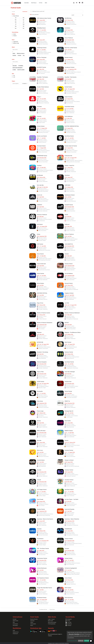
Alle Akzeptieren (88, 641)
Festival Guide (52, 610)
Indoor (15, 34)
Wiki (14, 622)
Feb (23, 18)
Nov (16, 28)
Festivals (32, 621)
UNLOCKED (15, 66)
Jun (23, 22)
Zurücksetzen (25, 12)
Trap (24, 55)
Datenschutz (16, 632)
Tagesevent (16, 42)
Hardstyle (14, 55)
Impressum (15, 634)
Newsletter (15, 625)
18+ (14, 76)
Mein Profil (50, 621)
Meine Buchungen (52, 622)
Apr (23, 20)
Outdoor (15, 36)
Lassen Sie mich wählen (72, 641)
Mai (16, 22)
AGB (14, 630)
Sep (16, 26)
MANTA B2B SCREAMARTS (17, 68)
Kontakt (15, 619)
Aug (23, 24)
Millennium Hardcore (21, 53)
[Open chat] (91, 641)
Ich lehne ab (81, 641)
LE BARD (14, 70)
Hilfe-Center (16, 621)
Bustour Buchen (34, 619)
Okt (24, 26)
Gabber (14, 53)
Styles (32, 622)
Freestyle (19, 55)
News (32, 625)
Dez (24, 28)
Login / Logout (51, 619)
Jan (16, 18)
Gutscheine (15, 624)
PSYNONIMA (21, 66)
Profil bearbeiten (52, 624)
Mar (16, 20)
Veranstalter (33, 624)
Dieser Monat (16, 16)
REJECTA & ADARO (21, 70)
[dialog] (80, 637)
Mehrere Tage (16, 43)
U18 (14, 77)
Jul (16, 24)
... (48, 610)
